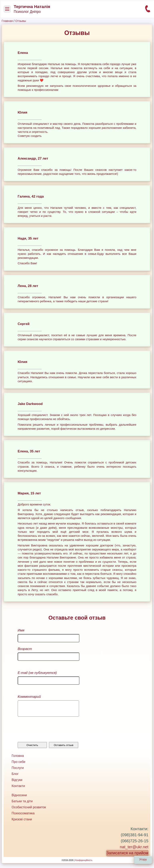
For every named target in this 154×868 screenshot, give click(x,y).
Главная (7, 21)
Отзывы (21, 21)
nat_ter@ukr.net (134, 850)
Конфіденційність (84, 863)
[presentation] (48, 733)
